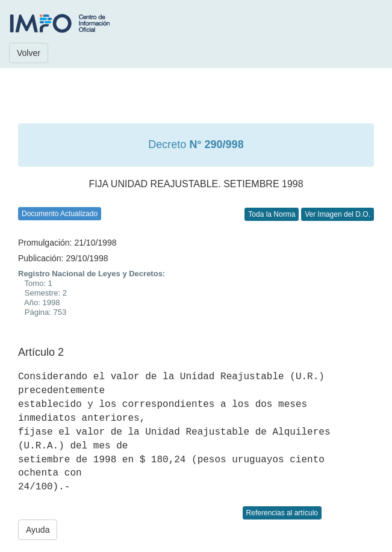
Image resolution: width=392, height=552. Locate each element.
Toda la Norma (272, 214)
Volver (29, 53)
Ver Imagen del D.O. (338, 214)
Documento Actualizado (60, 214)
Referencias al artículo (282, 513)
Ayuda (38, 530)
